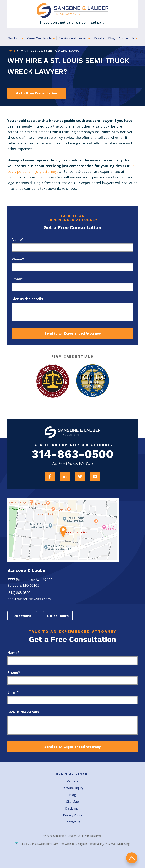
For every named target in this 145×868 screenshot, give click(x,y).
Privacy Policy (72, 815)
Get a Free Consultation (37, 93)
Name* (18, 239)
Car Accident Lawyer (73, 38)
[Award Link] (52, 381)
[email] (72, 287)
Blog (111, 38)
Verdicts (72, 781)
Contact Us (127, 38)
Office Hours (58, 616)
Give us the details (27, 299)
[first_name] (72, 247)
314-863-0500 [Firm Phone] (72, 455)
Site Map (72, 802)
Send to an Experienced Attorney (73, 333)
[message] (72, 312)
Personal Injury (73, 788)
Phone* (18, 259)
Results (99, 38)
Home (11, 51)
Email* (17, 279)
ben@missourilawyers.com (29, 599)
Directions (22, 616)
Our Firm (14, 38)
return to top (132, 858)
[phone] (72, 267)
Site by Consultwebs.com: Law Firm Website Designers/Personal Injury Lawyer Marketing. (73, 844)
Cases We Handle (40, 38)
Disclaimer (72, 809)
